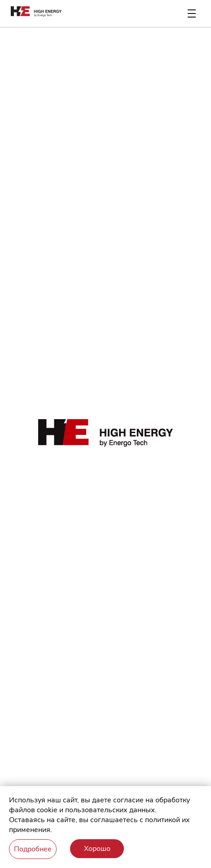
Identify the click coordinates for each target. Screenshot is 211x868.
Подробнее (33, 849)
